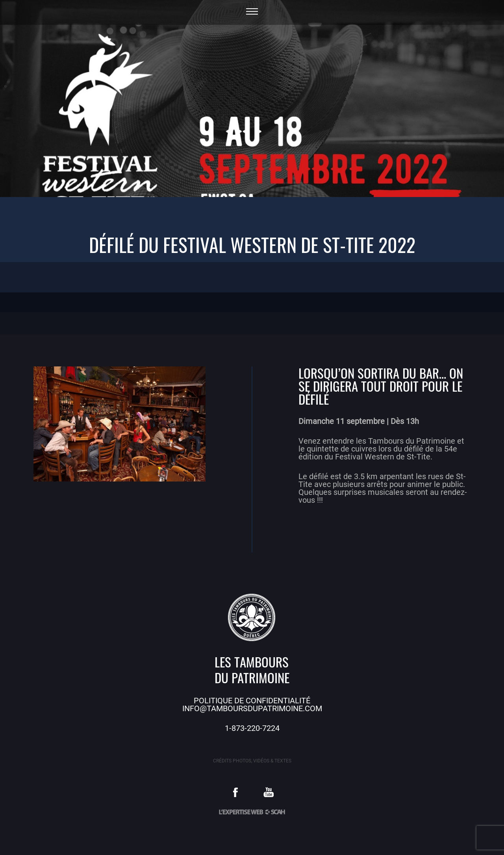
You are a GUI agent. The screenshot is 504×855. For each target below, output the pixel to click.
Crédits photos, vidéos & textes (252, 761)
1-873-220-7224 (252, 728)
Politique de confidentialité (252, 701)
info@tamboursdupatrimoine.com (252, 708)
